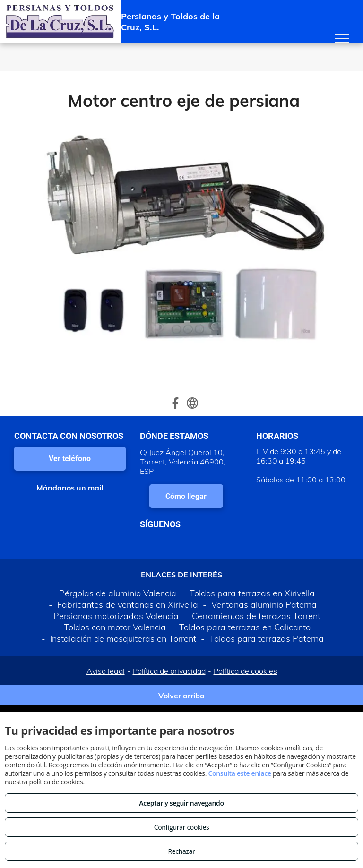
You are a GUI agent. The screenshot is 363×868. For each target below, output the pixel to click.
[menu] (342, 38)
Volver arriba (181, 696)
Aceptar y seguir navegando (181, 803)
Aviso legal (106, 671)
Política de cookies (245, 671)
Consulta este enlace (239, 773)
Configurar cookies (182, 827)
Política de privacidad (169, 671)
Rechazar (181, 851)
